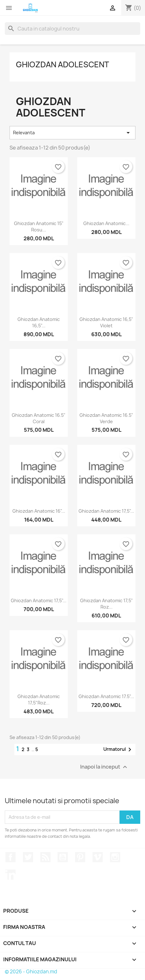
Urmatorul (118, 750)
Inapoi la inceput (104, 767)
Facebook (10, 857)
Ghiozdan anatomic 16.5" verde (106, 418)
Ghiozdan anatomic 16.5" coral (39, 418)
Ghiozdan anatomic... (106, 223)
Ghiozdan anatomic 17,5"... (106, 511)
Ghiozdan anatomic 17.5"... (106, 696)
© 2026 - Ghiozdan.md (31, 972)
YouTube (63, 857)
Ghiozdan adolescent (62, 64)
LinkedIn (10, 875)
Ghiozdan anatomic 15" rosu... (39, 227)
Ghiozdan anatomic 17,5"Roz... (39, 700)
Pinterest (80, 857)
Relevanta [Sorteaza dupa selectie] (72, 133)
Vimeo (98, 857)
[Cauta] (72, 29)
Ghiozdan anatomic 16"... (39, 511)
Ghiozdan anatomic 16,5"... (39, 322)
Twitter (28, 857)
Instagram (115, 857)
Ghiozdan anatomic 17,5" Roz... (107, 604)
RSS (45, 857)
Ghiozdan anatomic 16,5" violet (106, 322)
